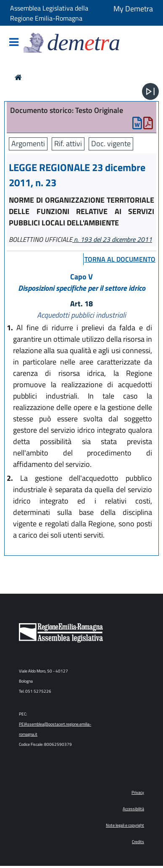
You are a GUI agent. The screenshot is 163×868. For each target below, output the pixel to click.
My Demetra (133, 9)
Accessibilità (133, 809)
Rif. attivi (68, 143)
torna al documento (120, 259)
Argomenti (28, 143)
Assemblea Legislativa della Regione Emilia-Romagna (49, 13)
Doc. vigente (111, 143)
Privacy (138, 792)
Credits (138, 842)
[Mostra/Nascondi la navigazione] (14, 43)
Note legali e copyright (125, 825)
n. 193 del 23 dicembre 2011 (112, 239)
